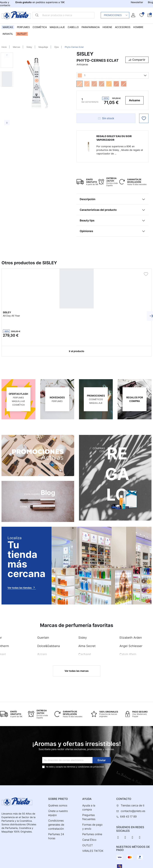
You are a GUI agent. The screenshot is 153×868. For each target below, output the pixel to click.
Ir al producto (77, 351)
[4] (120, 84)
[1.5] (90, 84)
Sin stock (106, 118)
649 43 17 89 (128, 816)
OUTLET (88, 845)
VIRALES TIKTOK (93, 851)
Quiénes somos (58, 805)
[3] (113, 84)
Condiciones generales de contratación (56, 824)
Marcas (17, 47)
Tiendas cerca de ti (133, 805)
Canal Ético (89, 840)
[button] (150, 15)
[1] (83, 84)
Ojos (57, 47)
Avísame (135, 100)
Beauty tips (87, 220)
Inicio (4, 47)
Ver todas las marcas (77, 671)
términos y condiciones (78, 767)
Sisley (29, 47)
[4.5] (127, 84)
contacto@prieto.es (133, 811)
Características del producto (98, 210)
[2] (98, 84)
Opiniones (86, 231)
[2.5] (105, 84)
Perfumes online (92, 834)
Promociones (116, 15)
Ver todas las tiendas (22, 587)
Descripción (88, 199)
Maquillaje (43, 47)
